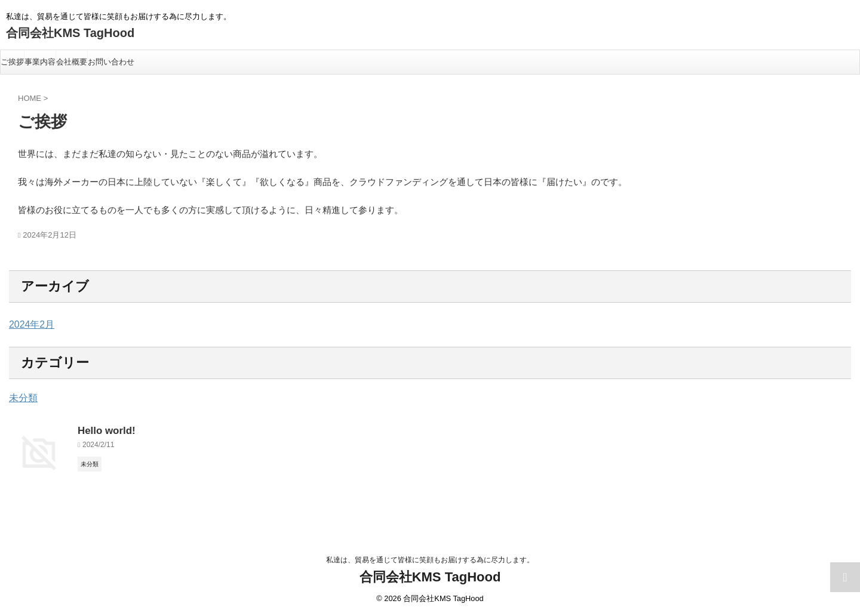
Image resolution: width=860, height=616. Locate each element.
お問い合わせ (111, 62)
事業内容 (40, 62)
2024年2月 (29, 325)
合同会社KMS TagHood (70, 33)
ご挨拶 (12, 62)
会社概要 (72, 62)
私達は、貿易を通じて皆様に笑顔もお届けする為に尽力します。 (430, 560)
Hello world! (103, 429)
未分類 (21, 398)
